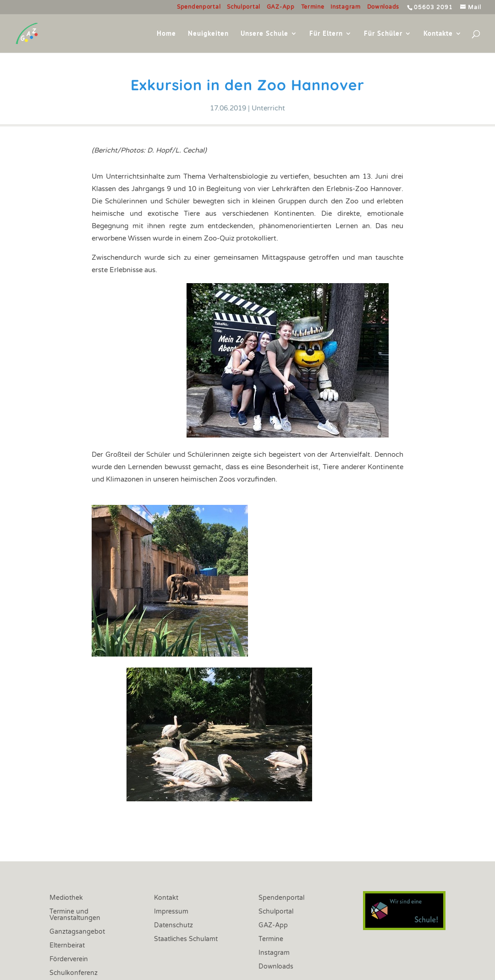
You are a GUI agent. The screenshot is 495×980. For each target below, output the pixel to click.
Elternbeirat (67, 946)
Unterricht (268, 108)
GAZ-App (281, 7)
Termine (313, 7)
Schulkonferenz (74, 973)
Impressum (171, 912)
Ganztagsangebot (77, 932)
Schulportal (244, 7)
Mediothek (66, 898)
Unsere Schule (264, 34)
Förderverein (69, 960)
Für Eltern (326, 34)
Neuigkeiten (208, 34)
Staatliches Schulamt (186, 939)
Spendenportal (199, 7)
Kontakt (166, 898)
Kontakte (438, 34)
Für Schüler (383, 34)
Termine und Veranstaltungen (75, 915)
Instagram (345, 7)
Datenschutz (173, 926)
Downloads (383, 7)
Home (166, 34)
